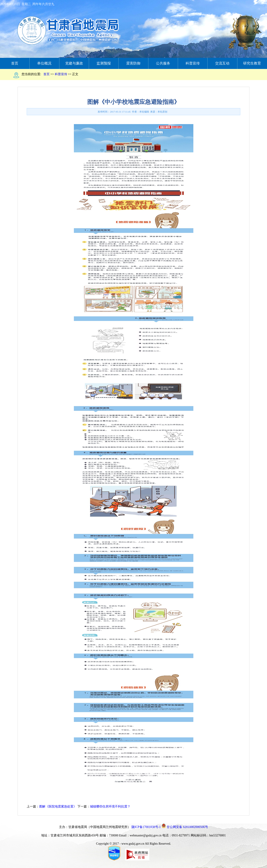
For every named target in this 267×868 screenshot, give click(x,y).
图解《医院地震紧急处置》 (58, 807)
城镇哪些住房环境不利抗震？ (110, 807)
